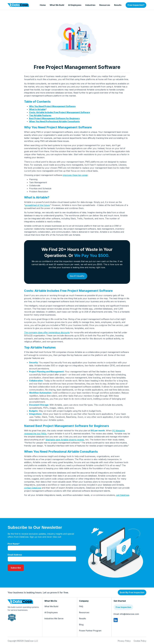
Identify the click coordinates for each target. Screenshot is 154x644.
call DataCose (123, 495)
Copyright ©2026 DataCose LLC (23, 641)
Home (43, 5)
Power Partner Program (90, 631)
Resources (105, 5)
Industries (90, 5)
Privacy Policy (124, 641)
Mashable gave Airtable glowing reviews (65, 440)
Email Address (15, 555)
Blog (81, 625)
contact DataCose (33, 488)
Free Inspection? (136, 5)
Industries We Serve (54, 619)
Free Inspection (123, 607)
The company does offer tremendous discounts (47, 332)
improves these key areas (75, 175)
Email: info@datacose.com (126, 614)
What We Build (57, 5)
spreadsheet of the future (37, 205)
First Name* (14, 544)
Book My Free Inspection (132, 592)
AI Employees (75, 5)
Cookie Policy (140, 641)
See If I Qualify (77, 285)
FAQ (81, 606)
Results (118, 5)
